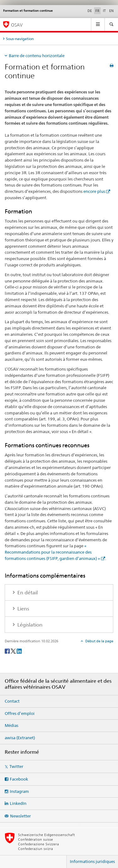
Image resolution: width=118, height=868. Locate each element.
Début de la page (99, 641)
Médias (11, 725)
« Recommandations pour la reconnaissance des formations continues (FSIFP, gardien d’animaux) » (52, 552)
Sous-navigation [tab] (20, 39)
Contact (12, 701)
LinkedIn (18, 803)
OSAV (17, 25)
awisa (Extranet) (20, 738)
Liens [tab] (22, 609)
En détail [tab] (27, 593)
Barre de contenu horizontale (37, 56)
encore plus (94, 191)
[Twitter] (14, 651)
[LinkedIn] (19, 651)
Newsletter (20, 816)
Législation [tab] (29, 625)
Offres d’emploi (20, 713)
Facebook (19, 779)
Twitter (16, 766)
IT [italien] (104, 11)
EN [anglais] (111, 11)
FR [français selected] (97, 11)
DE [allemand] (90, 11)
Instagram (19, 791)
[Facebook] (8, 651)
